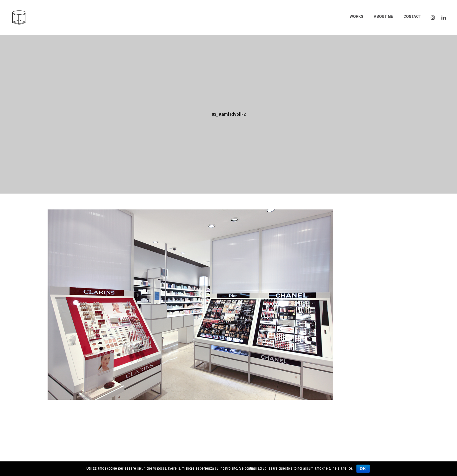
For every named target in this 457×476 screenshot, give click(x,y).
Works (357, 16)
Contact (412, 16)
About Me (383, 16)
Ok (363, 469)
